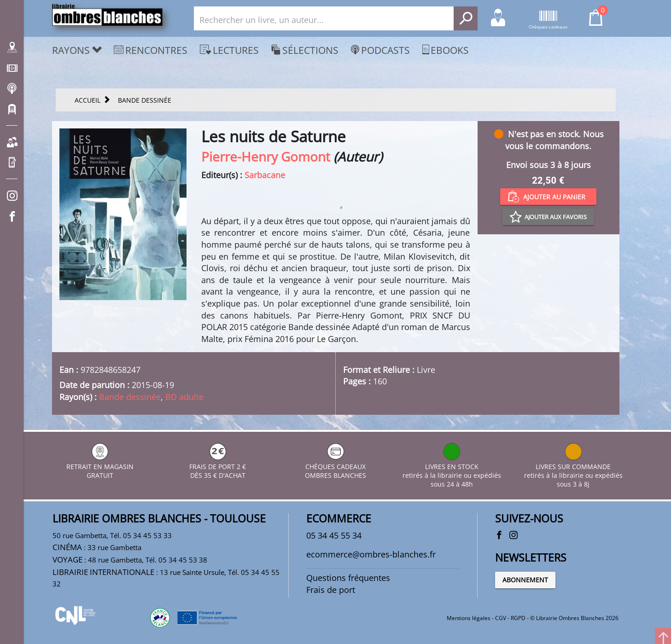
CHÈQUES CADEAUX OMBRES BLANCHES (335, 467)
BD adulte (184, 397)
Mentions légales (469, 618)
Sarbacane (265, 175)
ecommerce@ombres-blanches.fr (371, 554)
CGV (501, 618)
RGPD (518, 618)
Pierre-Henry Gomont (266, 157)
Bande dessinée (130, 397)
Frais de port (331, 590)
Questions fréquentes (348, 578)
